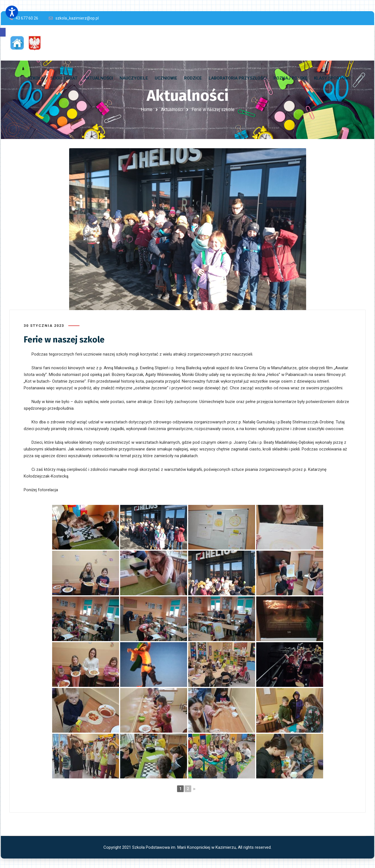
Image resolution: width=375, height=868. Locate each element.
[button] (3, 32)
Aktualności (172, 110)
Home (147, 110)
